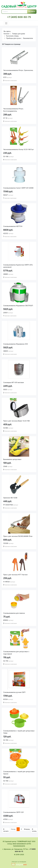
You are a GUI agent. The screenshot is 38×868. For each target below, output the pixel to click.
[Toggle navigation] (6, 23)
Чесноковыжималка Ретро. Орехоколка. (18, 70)
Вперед (27, 829)
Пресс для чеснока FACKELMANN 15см (18, 536)
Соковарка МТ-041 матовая (14, 382)
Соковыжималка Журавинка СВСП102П (18, 306)
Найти (32, 11)
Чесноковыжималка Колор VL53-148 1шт (18, 149)
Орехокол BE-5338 (10, 498)
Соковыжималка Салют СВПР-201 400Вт (18, 188)
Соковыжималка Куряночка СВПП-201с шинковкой (18, 266)
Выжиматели (28, 38)
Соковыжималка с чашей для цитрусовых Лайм (19, 732)
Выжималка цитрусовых (12, 459)
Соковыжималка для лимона (14, 613)
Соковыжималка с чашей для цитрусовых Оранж (19, 773)
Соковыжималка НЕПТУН (13, 226)
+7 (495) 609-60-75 (19, 17)
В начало (6, 830)
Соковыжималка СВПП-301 (13, 812)
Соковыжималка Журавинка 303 (16, 344)
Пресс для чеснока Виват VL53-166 (16, 421)
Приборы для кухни (13, 38)
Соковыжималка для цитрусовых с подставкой (16, 653)
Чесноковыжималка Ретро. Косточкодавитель (13, 110)
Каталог (7, 34)
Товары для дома (18, 34)
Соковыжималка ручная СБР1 (14, 692)
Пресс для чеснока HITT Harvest (15, 575)
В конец (34, 830)
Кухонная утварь (12, 36)
